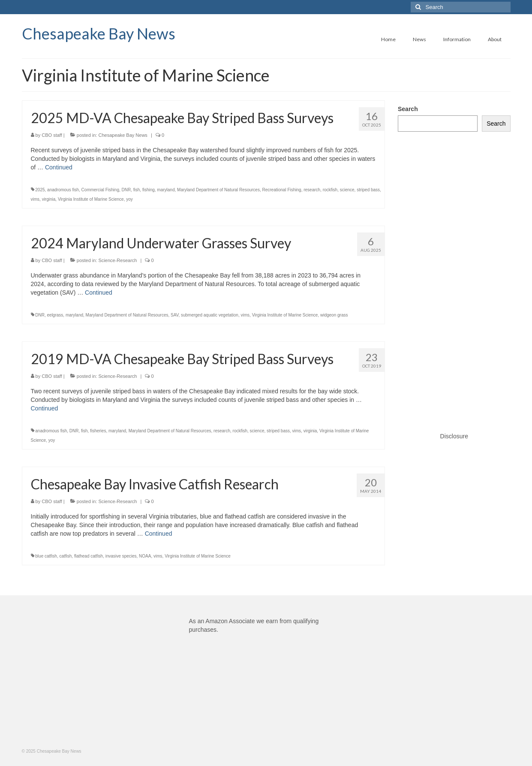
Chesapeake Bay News (99, 33)
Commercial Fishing (100, 190)
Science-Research (118, 260)
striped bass (368, 190)
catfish (65, 556)
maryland (166, 190)
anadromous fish (63, 190)
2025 (40, 190)
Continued (59, 167)
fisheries (98, 431)
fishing (149, 190)
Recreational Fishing (281, 190)
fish (137, 190)
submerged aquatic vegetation (210, 315)
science (347, 190)
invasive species (121, 556)
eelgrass (55, 315)
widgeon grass (334, 315)
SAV (174, 315)
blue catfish (46, 556)
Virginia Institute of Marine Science (91, 199)
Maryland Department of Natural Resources (218, 190)
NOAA (145, 556)
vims (35, 199)
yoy (129, 199)
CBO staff (52, 135)
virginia (49, 199)
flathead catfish (89, 556)
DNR (126, 190)
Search (408, 109)
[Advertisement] (454, 273)
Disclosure (454, 436)
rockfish (330, 190)
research (312, 190)
